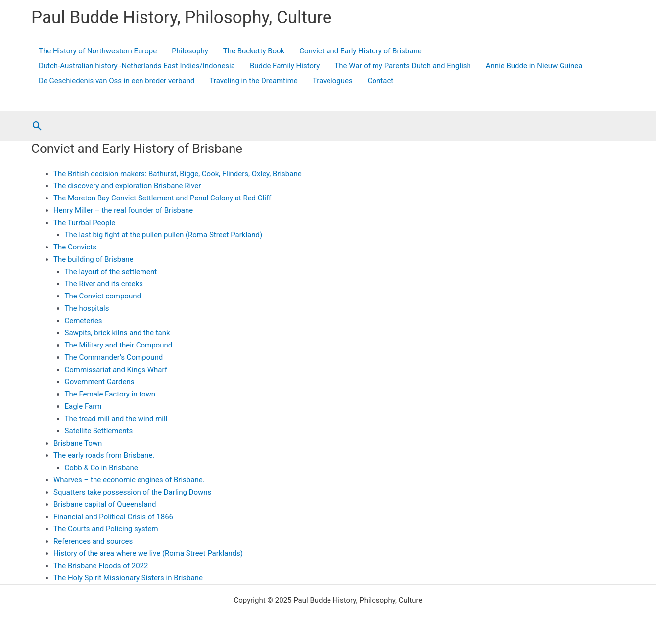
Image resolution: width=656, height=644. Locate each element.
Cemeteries (84, 321)
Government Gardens (100, 382)
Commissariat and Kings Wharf (116, 370)
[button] (37, 126)
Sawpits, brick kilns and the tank (117, 333)
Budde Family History (285, 66)
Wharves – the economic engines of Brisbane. (129, 480)
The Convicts (75, 247)
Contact (380, 81)
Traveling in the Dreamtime (253, 81)
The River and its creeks (104, 284)
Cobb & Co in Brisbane (101, 468)
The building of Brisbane (94, 259)
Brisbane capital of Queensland (105, 504)
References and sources (93, 541)
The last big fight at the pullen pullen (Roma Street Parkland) (164, 235)
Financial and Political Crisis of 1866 (113, 517)
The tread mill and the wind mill (116, 419)
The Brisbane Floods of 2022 (101, 566)
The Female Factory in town (110, 394)
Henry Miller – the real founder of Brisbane (123, 210)
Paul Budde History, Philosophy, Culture (181, 18)
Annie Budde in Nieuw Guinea (534, 66)
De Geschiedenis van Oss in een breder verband (117, 81)
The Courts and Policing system (106, 529)
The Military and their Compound (119, 345)
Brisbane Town (78, 443)
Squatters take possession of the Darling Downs (132, 492)
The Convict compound (103, 296)
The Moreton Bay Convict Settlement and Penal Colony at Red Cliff (162, 198)
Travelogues (333, 81)
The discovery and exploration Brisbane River (127, 186)
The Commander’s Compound (114, 357)
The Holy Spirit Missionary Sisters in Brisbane (128, 578)
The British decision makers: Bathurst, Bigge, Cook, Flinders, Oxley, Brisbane (178, 174)
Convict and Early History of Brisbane (360, 51)
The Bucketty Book (254, 51)
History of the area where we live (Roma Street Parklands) (148, 553)
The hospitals (87, 308)
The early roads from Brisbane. (104, 455)
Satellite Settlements (99, 431)
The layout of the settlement (111, 272)
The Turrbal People (84, 223)
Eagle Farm (83, 406)
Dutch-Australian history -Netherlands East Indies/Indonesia (137, 66)
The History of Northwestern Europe (98, 51)
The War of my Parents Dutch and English (402, 66)
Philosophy (190, 51)
